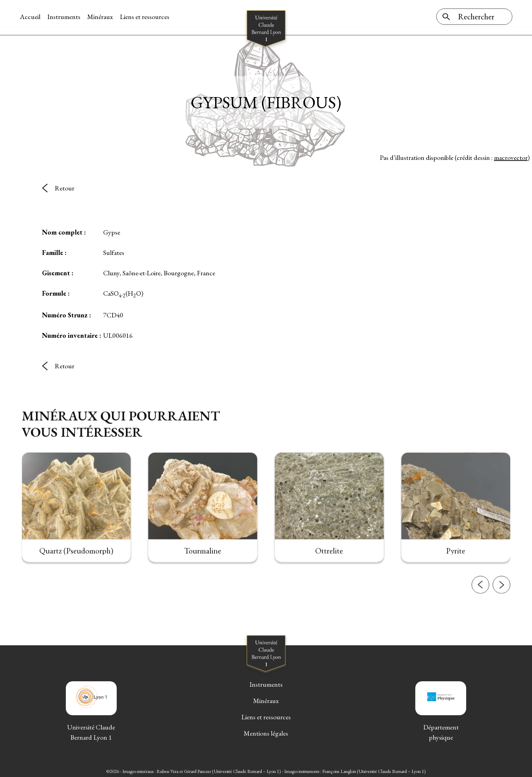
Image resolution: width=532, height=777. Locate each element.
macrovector (511, 156)
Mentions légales (266, 732)
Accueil (32, 17)
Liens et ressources (147, 17)
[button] (480, 614)
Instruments (66, 17)
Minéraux (102, 17)
